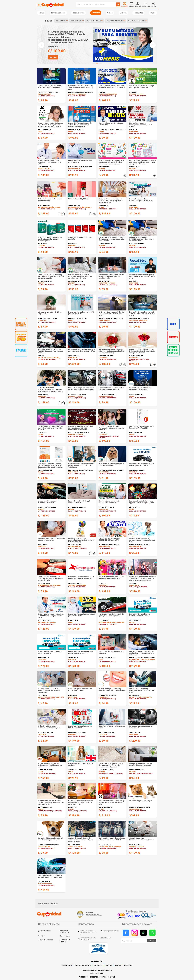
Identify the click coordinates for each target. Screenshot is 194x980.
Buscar (151, 941)
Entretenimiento (58, 13)
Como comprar (65, 936)
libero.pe (109, 966)
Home (41, 13)
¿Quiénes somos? (44, 931)
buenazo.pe (128, 966)
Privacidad (42, 936)
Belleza (123, 13)
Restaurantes (78, 13)
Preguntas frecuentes (46, 940)
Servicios (96, 13)
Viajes (110, 13)
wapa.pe (118, 966)
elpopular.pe (98, 966)
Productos (138, 13)
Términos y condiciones (64, 932)
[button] (93, 63)
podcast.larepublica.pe (83, 966)
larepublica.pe (67, 966)
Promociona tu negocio (65, 941)
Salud (153, 13)
